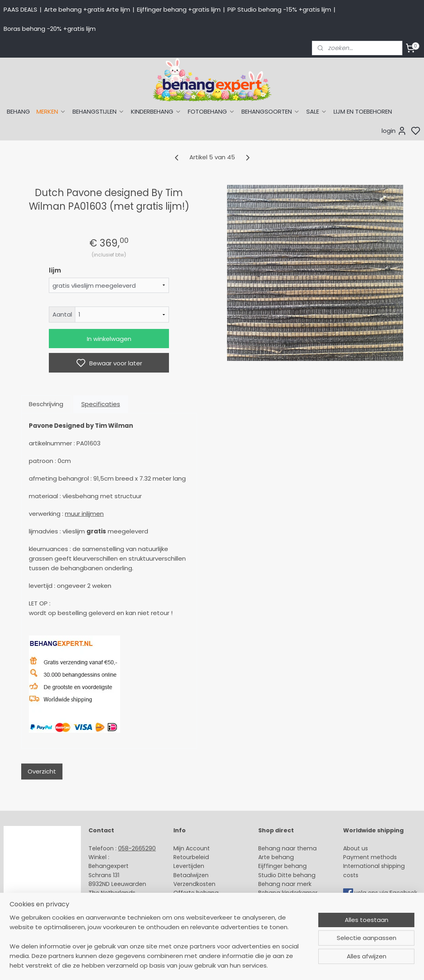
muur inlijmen (84, 514)
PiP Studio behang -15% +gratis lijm (279, 9)
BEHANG (18, 111)
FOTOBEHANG (211, 111)
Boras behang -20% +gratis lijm (50, 29)
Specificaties (101, 404)
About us (356, 848)
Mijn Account (192, 848)
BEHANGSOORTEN (271, 111)
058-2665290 (137, 848)
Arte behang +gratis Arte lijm (87, 9)
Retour (183, 857)
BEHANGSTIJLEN (98, 111)
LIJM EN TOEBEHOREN (363, 111)
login (394, 131)
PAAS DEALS (20, 9)
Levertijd (185, 866)
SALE (317, 111)
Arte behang (276, 857)
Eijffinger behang (282, 866)
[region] (159, 946)
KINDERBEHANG (156, 111)
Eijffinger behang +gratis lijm (179, 9)
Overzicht (42, 771)
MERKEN (51, 111)
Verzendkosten (194, 884)
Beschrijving (46, 404)
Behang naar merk (285, 884)
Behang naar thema (287, 848)
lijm (55, 270)
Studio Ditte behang (287, 875)
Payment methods (370, 857)
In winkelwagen (109, 339)
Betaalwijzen (191, 875)
